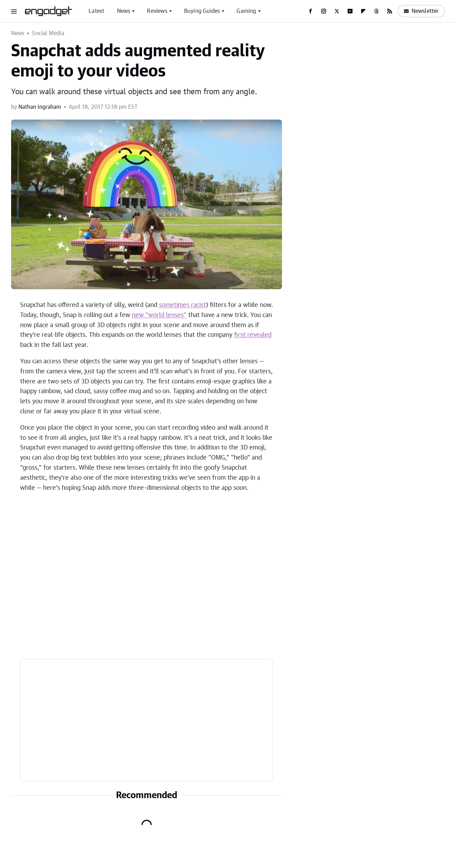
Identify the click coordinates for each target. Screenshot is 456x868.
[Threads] (376, 11)
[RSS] (390, 11)
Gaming (246, 11)
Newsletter (421, 11)
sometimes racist (183, 305)
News (124, 11)
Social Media (48, 33)
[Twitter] (337, 11)
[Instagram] (324, 11)
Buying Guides (202, 11)
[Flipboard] (363, 11)
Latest (96, 11)
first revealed (253, 335)
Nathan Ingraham (40, 107)
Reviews (157, 11)
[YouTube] (350, 11)
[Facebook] (310, 11)
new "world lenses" (159, 315)
